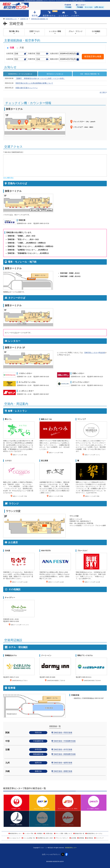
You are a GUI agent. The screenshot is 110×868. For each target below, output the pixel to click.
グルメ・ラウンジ (76, 32)
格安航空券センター (16, 834)
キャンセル (89, 7)
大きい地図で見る (8, 178)
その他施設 (96, 32)
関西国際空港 (38, 754)
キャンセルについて (15, 838)
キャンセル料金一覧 (29, 838)
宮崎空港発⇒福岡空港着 (63, 763)
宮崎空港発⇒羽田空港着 (63, 733)
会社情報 (74, 838)
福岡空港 (38, 763)
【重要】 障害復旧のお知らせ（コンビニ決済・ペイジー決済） (40, 78)
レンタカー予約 (29, 834)
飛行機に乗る (14, 32)
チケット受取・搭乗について (64, 834)
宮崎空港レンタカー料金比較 (95, 353)
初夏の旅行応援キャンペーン (27, 88)
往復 (12, 48)
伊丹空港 (38, 749)
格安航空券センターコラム (95, 834)
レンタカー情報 (55, 32)
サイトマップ (100, 838)
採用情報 (81, 838)
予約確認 (68, 7)
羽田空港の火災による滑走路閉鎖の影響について (34, 83)
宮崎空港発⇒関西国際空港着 (65, 754)
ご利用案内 (39, 834)
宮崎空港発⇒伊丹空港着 (63, 749)
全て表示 (103, 92)
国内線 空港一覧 (80, 834)
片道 (22, 48)
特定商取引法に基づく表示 (45, 838)
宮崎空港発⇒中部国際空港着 (65, 741)
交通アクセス (35, 32)
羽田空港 (38, 733)
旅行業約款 (90, 838)
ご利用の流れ (49, 834)
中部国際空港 (38, 741)
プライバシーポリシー (62, 838)
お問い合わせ (99, 7)
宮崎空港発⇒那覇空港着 (63, 771)
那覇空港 (38, 771)
